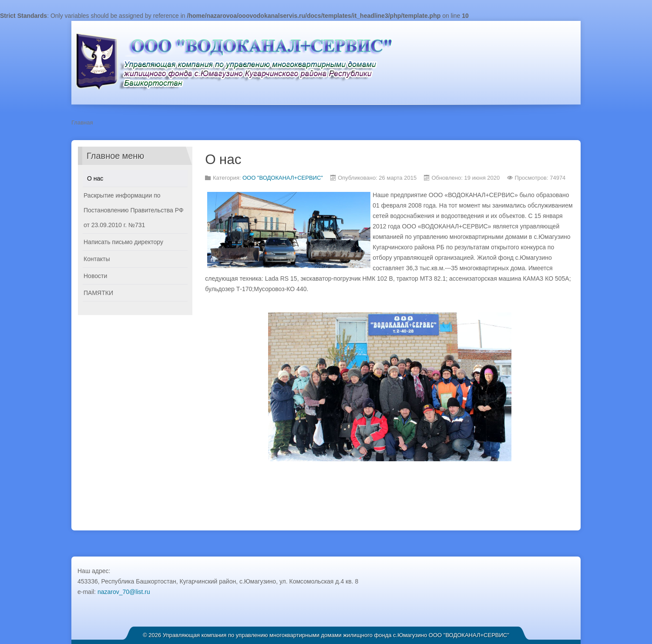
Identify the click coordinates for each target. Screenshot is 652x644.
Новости (95, 276)
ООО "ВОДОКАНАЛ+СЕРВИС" (283, 178)
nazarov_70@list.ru (124, 592)
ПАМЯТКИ (98, 293)
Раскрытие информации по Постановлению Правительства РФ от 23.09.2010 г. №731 (134, 210)
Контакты (97, 259)
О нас (95, 178)
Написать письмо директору (123, 242)
